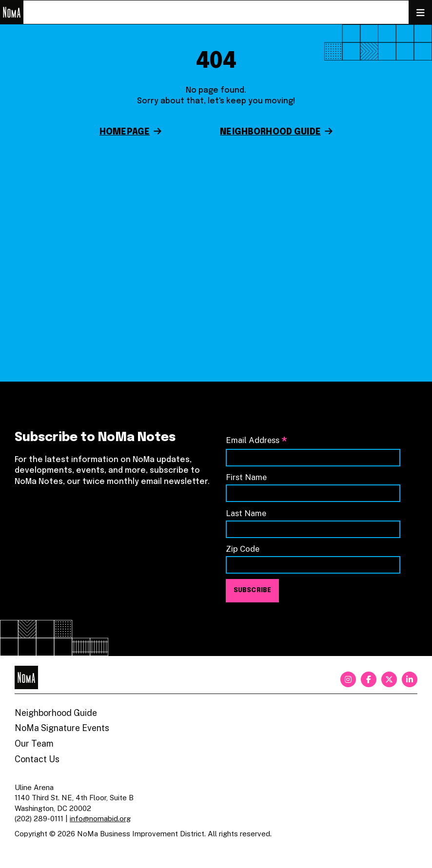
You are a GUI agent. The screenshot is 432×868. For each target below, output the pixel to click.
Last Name (246, 513)
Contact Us (37, 759)
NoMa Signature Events (62, 728)
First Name (246, 477)
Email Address (256, 441)
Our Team (34, 743)
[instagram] (348, 679)
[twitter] (389, 679)
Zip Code (243, 549)
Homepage (125, 132)
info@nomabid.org (100, 819)
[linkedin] (410, 679)
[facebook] (369, 679)
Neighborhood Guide (270, 132)
